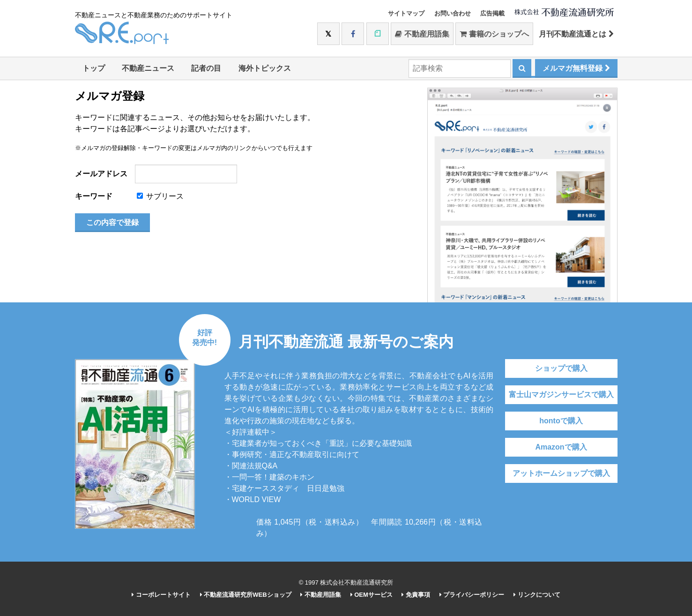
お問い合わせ (453, 13)
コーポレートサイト (161, 595)
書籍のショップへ (494, 34)
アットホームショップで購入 (561, 473)
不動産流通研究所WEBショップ (246, 595)
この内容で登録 (112, 222)
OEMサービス (372, 595)
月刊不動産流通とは (576, 34)
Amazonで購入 (561, 447)
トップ (94, 68)
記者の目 (206, 68)
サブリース (160, 196)
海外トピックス (265, 68)
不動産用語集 (422, 34)
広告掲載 (492, 13)
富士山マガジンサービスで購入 (561, 394)
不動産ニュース (148, 68)
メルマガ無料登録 (576, 68)
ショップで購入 (561, 368)
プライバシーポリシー (472, 595)
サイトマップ (406, 13)
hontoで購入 (561, 421)
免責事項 (416, 595)
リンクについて (537, 595)
